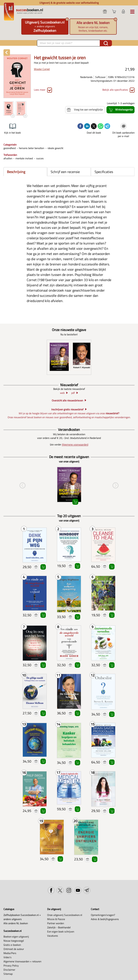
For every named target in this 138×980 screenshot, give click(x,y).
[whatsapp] (101, 127)
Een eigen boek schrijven (61, 932)
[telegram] (107, 127)
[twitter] (94, 127)
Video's (7, 957)
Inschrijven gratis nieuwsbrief (67, 409)
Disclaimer (9, 970)
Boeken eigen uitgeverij (16, 937)
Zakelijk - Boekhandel (59, 927)
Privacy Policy (11, 966)
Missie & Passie (56, 919)
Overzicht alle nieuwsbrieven (67, 401)
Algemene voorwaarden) (75, 445)
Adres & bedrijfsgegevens (105, 919)
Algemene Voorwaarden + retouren (22, 961)
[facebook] (80, 127)
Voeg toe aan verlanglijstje (36, 567)
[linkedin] (87, 127)
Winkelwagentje (43, 567)
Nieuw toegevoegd (14, 941)
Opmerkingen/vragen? (103, 915)
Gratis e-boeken (12, 945)
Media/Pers (10, 953)
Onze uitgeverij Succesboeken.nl (65, 915)
